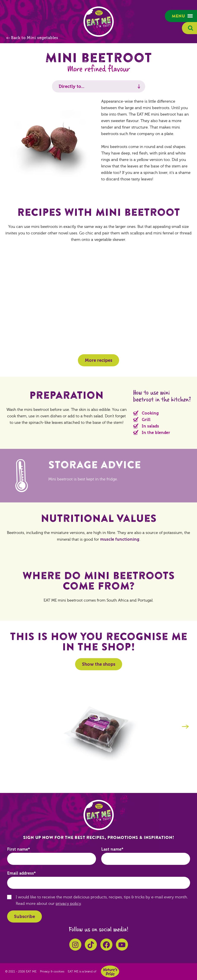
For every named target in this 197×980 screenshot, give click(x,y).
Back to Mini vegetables (35, 38)
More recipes (98, 360)
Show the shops (99, 664)
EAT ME (99, 22)
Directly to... (72, 86)
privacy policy (68, 904)
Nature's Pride (110, 971)
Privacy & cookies (52, 972)
